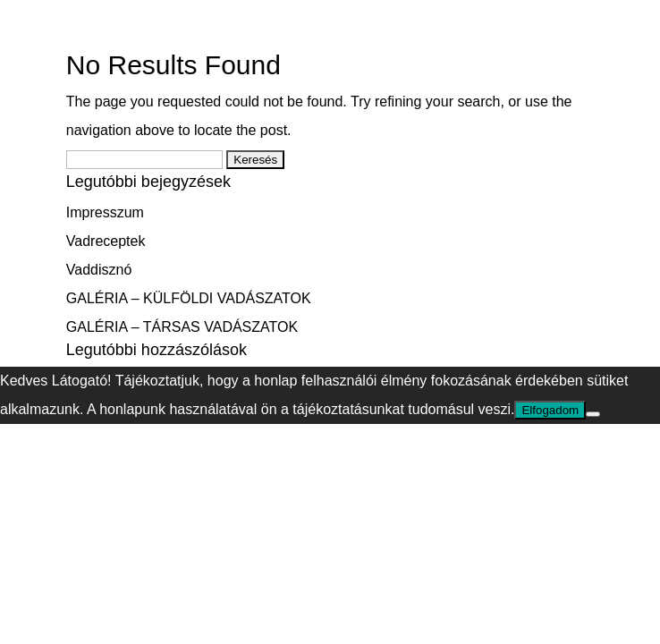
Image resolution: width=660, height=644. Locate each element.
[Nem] (593, 414)
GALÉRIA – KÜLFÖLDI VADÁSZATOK (189, 298)
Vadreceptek (106, 241)
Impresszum (105, 212)
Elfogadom (550, 410)
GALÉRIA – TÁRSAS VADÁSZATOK (182, 327)
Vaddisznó (99, 270)
